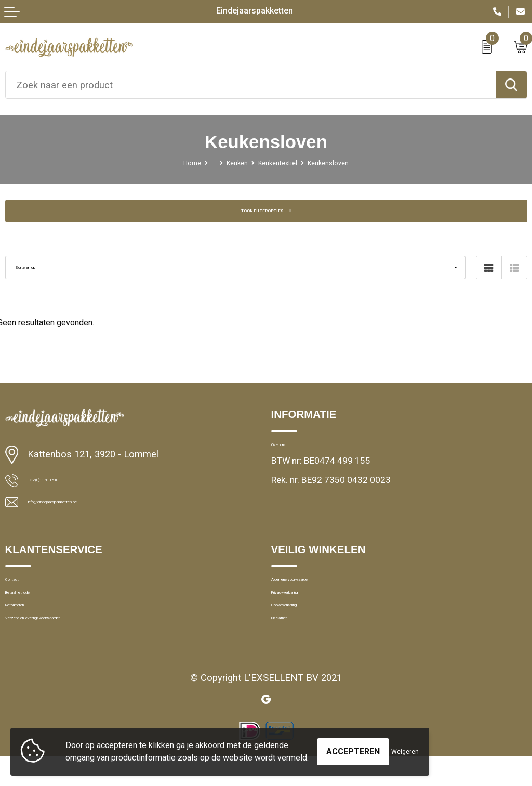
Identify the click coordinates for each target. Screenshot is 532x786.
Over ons (289, 448)
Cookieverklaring (304, 627)
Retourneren (29, 627)
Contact (21, 589)
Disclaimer (292, 647)
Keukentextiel (281, 162)
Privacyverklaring (305, 608)
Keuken (228, 162)
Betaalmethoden (38, 608)
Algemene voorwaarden (318, 589)
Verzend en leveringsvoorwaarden (72, 647)
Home (171, 162)
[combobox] (251, 85)
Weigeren (405, 746)
